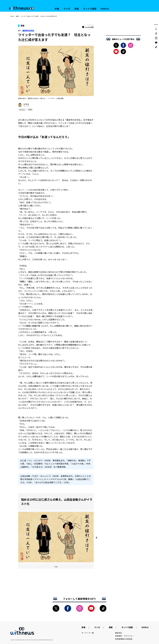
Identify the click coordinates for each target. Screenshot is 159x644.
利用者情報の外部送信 (124, 639)
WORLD (105, 9)
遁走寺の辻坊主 (28, 31)
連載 (77, 9)
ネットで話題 (90, 9)
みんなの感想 (88, 27)
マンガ (67, 9)
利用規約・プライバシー (125, 636)
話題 (17, 16)
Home (12, 16)
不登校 (30, 110)
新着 (57, 9)
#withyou (22, 110)
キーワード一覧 (88, 633)
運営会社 (119, 633)
